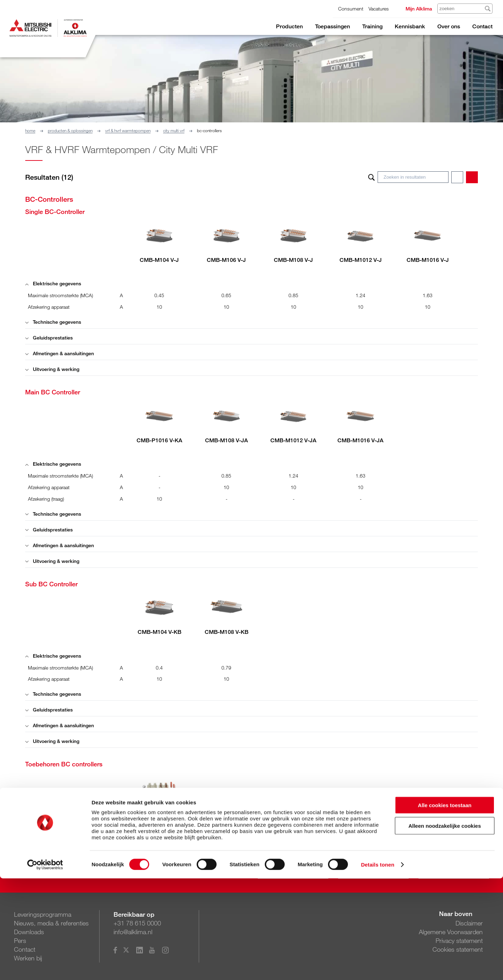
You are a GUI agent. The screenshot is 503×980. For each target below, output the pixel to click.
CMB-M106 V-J (226, 260)
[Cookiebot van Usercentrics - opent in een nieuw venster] (45, 966)
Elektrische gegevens (53, 283)
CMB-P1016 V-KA (159, 440)
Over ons (449, 26)
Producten (289, 26)
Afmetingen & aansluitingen (60, 353)
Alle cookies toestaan (444, 907)
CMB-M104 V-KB (159, 632)
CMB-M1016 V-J (428, 260)
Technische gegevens (53, 322)
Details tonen (377, 966)
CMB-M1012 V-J (361, 260)
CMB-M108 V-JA (227, 440)
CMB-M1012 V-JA (293, 440)
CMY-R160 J (159, 812)
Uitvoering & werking (52, 369)
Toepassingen (333, 26)
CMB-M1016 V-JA (360, 440)
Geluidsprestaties (49, 338)
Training (372, 26)
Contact (482, 26)
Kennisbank (410, 26)
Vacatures (379, 9)
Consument (351, 9)
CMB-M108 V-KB (227, 632)
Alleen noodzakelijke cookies (445, 927)
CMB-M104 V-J (159, 260)
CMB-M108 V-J (293, 260)
